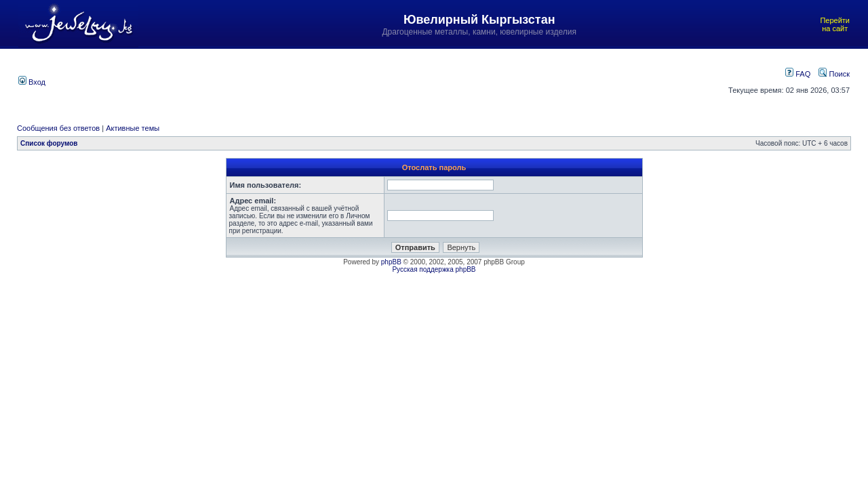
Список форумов (49, 143)
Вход (32, 82)
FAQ (798, 74)
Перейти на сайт (835, 24)
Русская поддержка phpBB (434, 269)
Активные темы (133, 128)
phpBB (391, 262)
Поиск (834, 74)
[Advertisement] (375, 81)
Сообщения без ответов (58, 128)
